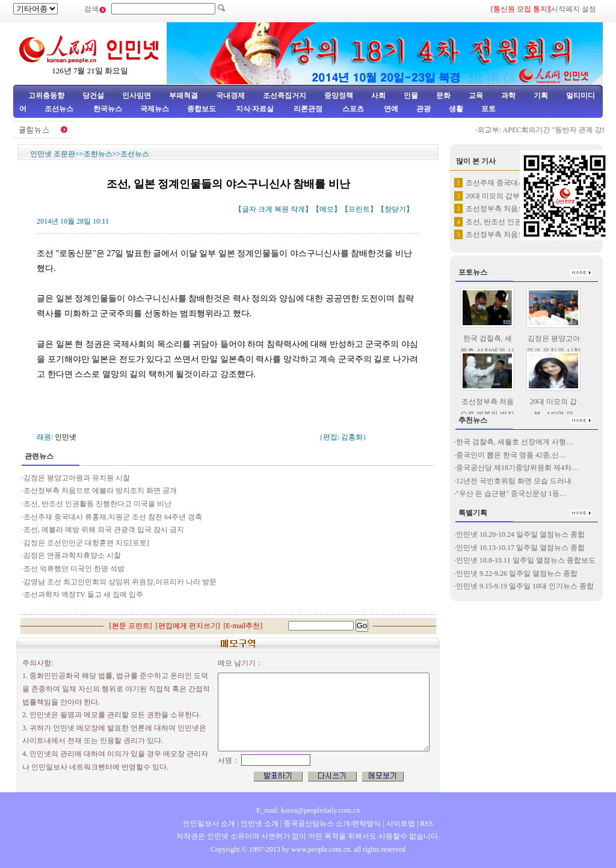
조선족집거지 (285, 96)
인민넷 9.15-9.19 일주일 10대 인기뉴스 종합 (525, 586)
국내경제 (230, 96)
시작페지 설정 (574, 9)
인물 (411, 96)
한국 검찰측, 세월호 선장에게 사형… (515, 442)
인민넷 (66, 437)
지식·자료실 (256, 109)
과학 (508, 96)
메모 (327, 209)
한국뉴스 (108, 109)
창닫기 (395, 209)
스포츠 (352, 109)
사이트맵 (401, 824)
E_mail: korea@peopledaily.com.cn (308, 810)
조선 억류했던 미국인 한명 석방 (74, 569)
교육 (476, 96)
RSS (426, 824)
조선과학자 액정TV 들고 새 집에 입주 (83, 594)
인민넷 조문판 (53, 154)
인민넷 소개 (259, 824)
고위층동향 (46, 96)
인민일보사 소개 (209, 824)
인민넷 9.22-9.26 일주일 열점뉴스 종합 (517, 573)
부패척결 (183, 96)
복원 (282, 209)
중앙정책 (339, 96)
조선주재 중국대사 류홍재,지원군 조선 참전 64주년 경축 (113, 517)
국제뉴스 (155, 109)
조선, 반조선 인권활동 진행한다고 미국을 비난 (97, 504)
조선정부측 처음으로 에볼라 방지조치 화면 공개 (100, 491)
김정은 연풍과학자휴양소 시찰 (72, 555)
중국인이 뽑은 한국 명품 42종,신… (511, 455)
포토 (488, 109)
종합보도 (202, 109)
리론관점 (308, 109)
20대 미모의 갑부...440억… (508, 196)
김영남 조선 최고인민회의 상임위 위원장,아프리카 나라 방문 (120, 582)
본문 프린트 (131, 626)
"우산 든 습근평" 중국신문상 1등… (511, 494)
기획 (541, 96)
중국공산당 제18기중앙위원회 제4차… (517, 468)
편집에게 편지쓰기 (188, 626)
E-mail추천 (243, 626)
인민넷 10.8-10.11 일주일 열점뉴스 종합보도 (526, 560)
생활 (456, 109)
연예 (390, 109)
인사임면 (137, 96)
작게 (298, 209)
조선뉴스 (60, 109)
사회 (378, 96)
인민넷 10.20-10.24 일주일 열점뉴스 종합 (520, 534)
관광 (423, 109)
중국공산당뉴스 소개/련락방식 (332, 824)
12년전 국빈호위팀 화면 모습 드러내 (514, 481)
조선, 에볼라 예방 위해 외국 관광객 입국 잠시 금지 (104, 530)
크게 (265, 209)
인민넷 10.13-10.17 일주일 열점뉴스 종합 (520, 548)
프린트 (359, 209)
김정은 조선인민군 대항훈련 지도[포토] (86, 543)
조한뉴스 (98, 154)
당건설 (93, 96)
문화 (443, 96)
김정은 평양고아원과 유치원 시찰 (77, 478)
